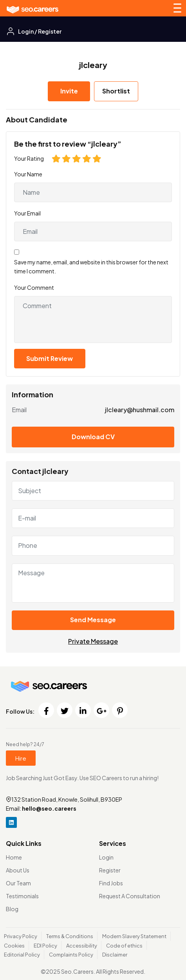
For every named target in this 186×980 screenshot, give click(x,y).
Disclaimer (115, 955)
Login (106, 857)
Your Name (28, 174)
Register (110, 870)
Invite (69, 91)
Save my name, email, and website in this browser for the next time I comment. (91, 267)
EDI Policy (45, 946)
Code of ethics (124, 946)
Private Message (93, 641)
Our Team (18, 883)
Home (14, 857)
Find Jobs (111, 883)
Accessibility (82, 946)
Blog (12, 909)
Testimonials (22, 896)
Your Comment (34, 287)
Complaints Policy (71, 955)
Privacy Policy (21, 936)
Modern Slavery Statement (134, 936)
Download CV (93, 437)
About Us (18, 870)
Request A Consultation (130, 896)
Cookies (14, 946)
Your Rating (29, 158)
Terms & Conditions (70, 936)
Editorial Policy (22, 955)
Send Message (93, 620)
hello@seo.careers (49, 808)
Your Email (27, 213)
